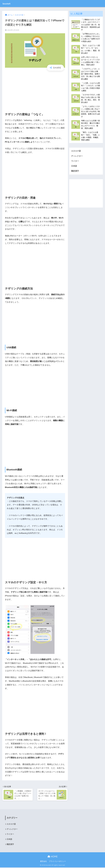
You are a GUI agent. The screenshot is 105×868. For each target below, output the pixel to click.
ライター (75, 163)
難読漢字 (75, 173)
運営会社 (43, 862)
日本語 (74, 168)
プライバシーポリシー (57, 862)
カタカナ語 (76, 153)
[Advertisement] (35, 90)
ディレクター (77, 158)
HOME (53, 857)
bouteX (8, 3)
